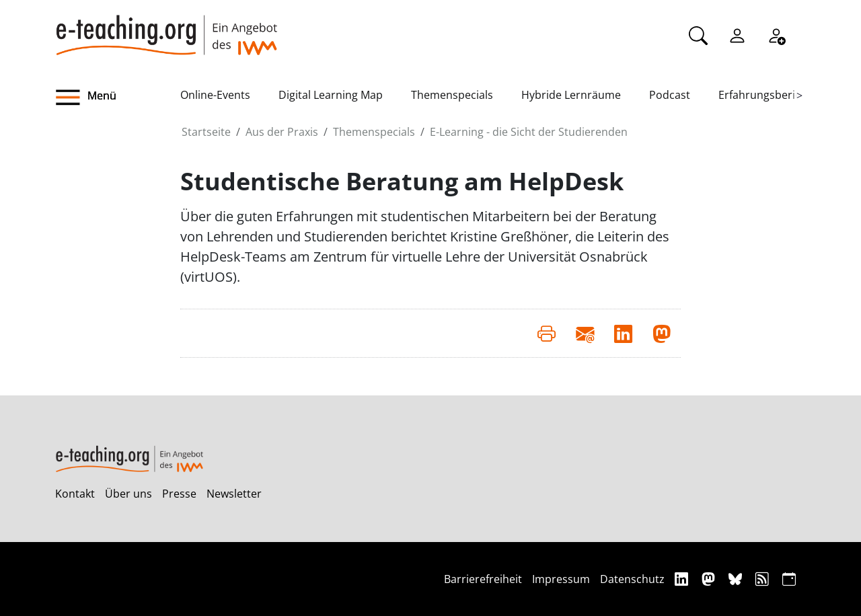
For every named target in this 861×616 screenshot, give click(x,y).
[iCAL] (789, 579)
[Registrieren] (776, 34)
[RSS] (764, 579)
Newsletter (234, 494)
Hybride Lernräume (571, 95)
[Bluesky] (737, 579)
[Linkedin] (683, 579)
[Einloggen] (737, 34)
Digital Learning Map (331, 95)
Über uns (128, 494)
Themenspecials (452, 95)
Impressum (561, 579)
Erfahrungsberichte (768, 95)
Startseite (206, 132)
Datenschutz (632, 579)
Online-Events (215, 95)
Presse (179, 494)
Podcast (670, 95)
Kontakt (75, 494)
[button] (118, 98)
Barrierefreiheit (483, 579)
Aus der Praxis (282, 132)
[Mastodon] (710, 579)
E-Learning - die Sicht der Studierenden (529, 132)
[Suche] (698, 34)
